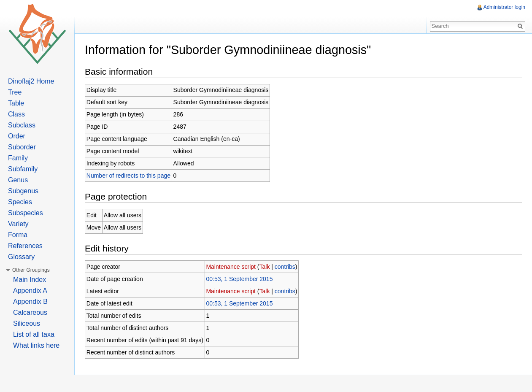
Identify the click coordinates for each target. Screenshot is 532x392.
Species (20, 202)
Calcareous (30, 312)
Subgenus (23, 191)
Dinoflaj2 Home (31, 81)
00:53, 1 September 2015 (239, 279)
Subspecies (26, 213)
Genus (18, 180)
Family (18, 158)
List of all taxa (34, 334)
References (25, 246)
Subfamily (23, 169)
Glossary (21, 257)
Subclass (22, 125)
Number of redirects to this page (128, 176)
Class (16, 114)
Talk (265, 267)
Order (17, 136)
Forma (18, 235)
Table (16, 103)
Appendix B (30, 301)
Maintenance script (231, 267)
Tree (15, 92)
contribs (285, 267)
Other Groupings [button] (31, 270)
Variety (18, 224)
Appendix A (30, 291)
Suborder (22, 147)
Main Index (30, 280)
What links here (36, 345)
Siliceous (27, 323)
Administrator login (504, 7)
